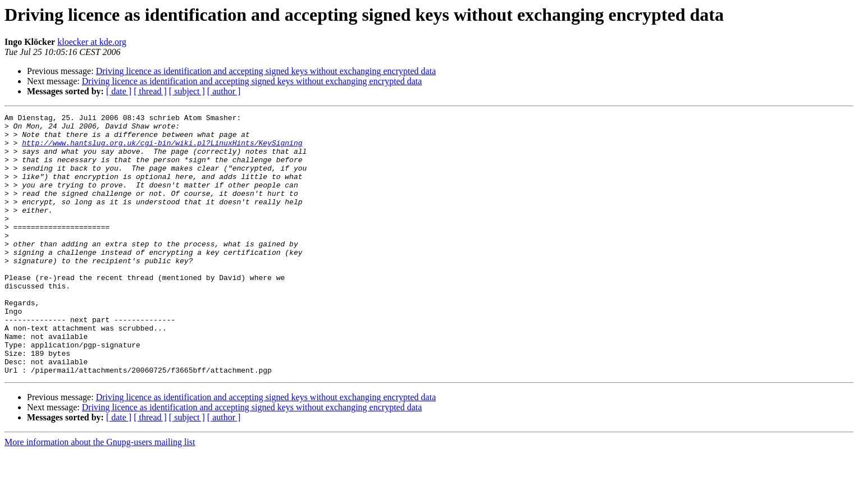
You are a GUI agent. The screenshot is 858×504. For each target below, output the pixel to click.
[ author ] (224, 91)
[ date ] (119, 91)
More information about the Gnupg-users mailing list (100, 494)
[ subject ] (187, 91)
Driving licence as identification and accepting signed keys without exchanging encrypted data (266, 71)
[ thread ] (150, 91)
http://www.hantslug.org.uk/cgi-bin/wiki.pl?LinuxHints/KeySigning (162, 149)
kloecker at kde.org (92, 42)
